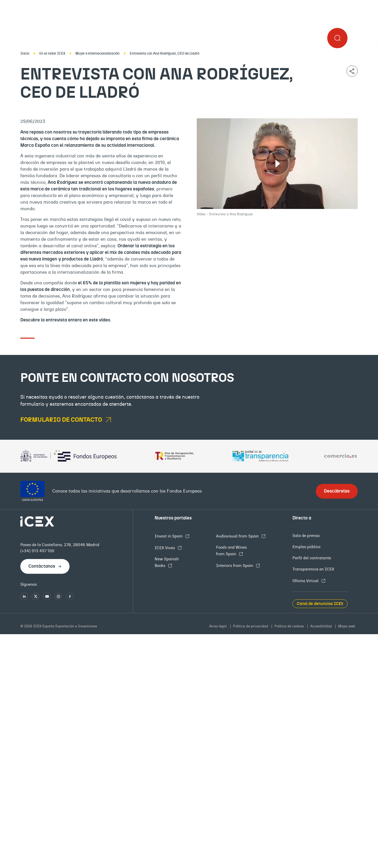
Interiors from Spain (235, 566)
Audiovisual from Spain (238, 536)
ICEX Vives (165, 548)
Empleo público (306, 547)
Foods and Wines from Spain (231, 551)
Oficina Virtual (306, 581)
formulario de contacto (62, 420)
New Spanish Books (167, 562)
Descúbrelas (337, 491)
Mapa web (347, 626)
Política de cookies (290, 626)
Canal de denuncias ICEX (320, 604)
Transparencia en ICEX (313, 569)
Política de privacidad (251, 626)
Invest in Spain (169, 536)
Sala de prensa (306, 536)
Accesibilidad (322, 626)
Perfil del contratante (312, 558)
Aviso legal (218, 626)
